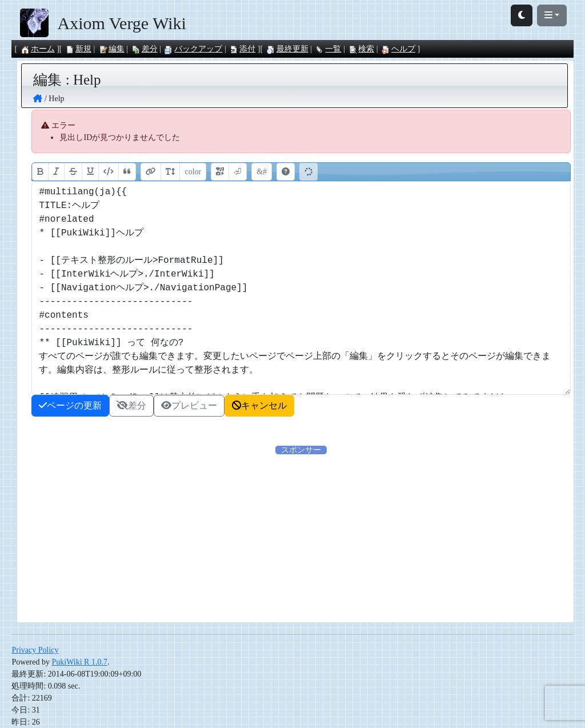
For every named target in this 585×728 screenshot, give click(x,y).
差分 (145, 49)
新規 (78, 49)
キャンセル (259, 405)
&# (262, 172)
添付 (242, 49)
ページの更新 (70, 405)
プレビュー (189, 405)
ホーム (38, 49)
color (193, 172)
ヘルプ (398, 49)
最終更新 (287, 49)
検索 (361, 49)
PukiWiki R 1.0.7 (79, 662)
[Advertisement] (301, 536)
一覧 (328, 49)
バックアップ (193, 49)
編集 (111, 49)
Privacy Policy (35, 650)
